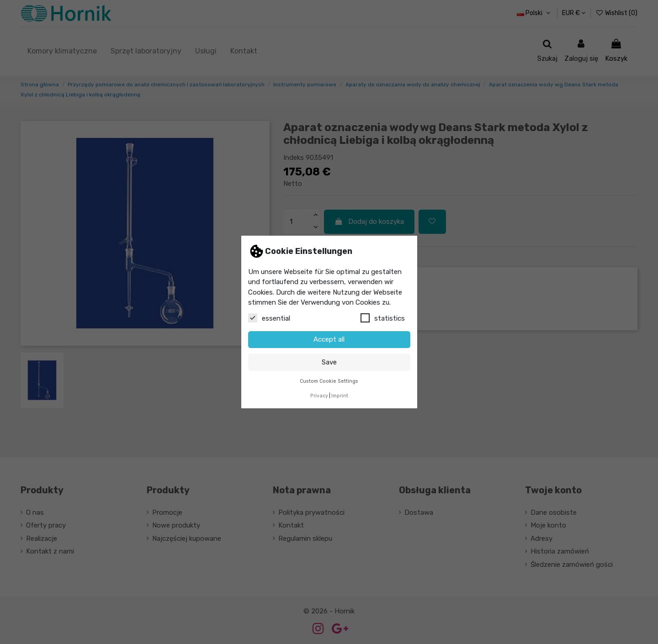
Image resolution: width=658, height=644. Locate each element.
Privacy (319, 396)
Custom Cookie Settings (329, 381)
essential (269, 318)
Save (329, 362)
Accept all (329, 339)
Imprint (340, 396)
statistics (383, 318)
